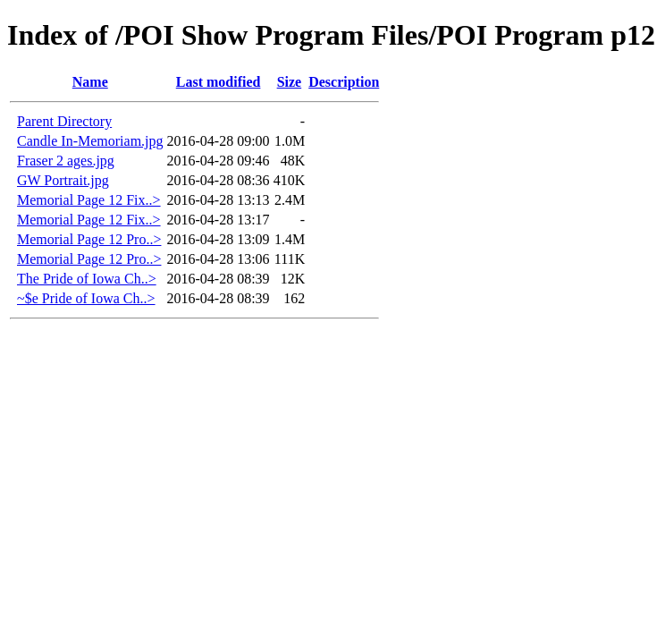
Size (290, 82)
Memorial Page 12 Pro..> (89, 239)
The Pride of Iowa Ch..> (87, 279)
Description (344, 82)
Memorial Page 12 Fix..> (89, 200)
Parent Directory (64, 121)
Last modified (219, 82)
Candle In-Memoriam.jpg (90, 141)
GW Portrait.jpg (63, 180)
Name (90, 82)
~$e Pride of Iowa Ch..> (86, 298)
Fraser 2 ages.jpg (66, 161)
